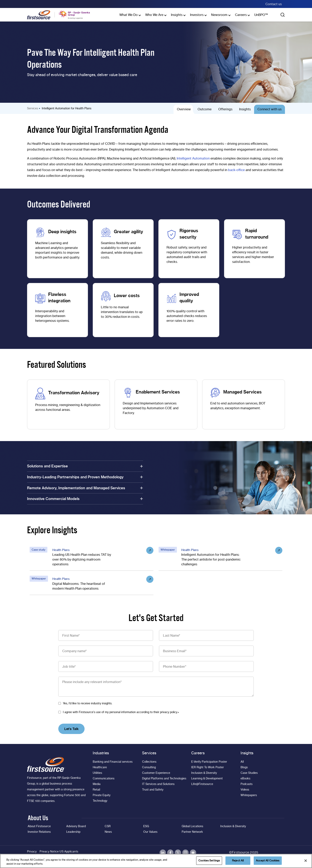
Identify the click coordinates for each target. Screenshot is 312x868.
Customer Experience (156, 773)
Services (33, 108)
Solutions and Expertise (85, 466)
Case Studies (249, 773)
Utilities (97, 773)
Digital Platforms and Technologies (164, 778)
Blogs (244, 767)
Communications (104, 778)
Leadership (73, 832)
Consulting (149, 767)
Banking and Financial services (113, 762)
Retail (96, 790)
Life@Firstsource (202, 784)
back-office (236, 170)
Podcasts (247, 784)
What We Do (129, 15)
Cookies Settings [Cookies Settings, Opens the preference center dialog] (209, 860)
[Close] (306, 861)
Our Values (150, 832)
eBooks (245, 778)
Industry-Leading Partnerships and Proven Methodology (85, 477)
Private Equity (102, 795)
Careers (241, 15)
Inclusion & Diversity (204, 773)
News (108, 832)
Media (97, 784)
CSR (108, 826)
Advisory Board (76, 826)
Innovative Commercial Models (85, 499)
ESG (146, 826)
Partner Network (192, 832)
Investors (197, 15)
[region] (156, 861)
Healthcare (100, 767)
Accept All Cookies (268, 860)
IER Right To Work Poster (208, 767)
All (242, 762)
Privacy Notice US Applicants (59, 851)
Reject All (238, 860)
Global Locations (192, 826)
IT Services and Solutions (158, 784)
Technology (100, 801)
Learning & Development (207, 778)
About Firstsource (39, 826)
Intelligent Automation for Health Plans (67, 108)
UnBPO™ (261, 15)
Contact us (274, 4)
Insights (177, 15)
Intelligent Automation (193, 158)
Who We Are (154, 15)
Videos (245, 790)
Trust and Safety (153, 790)
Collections (149, 762)
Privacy (32, 851)
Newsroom (219, 15)
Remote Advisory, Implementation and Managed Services (85, 488)
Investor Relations (39, 832)
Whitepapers (249, 795)
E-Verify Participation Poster (209, 762)
